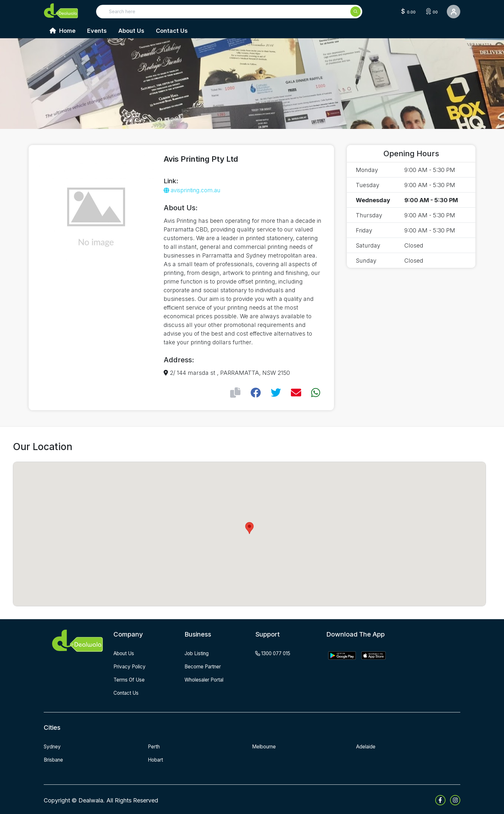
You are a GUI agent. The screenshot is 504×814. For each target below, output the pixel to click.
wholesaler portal (207, 679)
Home (63, 31)
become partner (205, 666)
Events (97, 31)
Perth (155, 746)
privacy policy (131, 666)
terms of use (130, 679)
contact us (127, 692)
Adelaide (366, 746)
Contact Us (172, 31)
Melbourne (265, 746)
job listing (198, 653)
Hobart (157, 758)
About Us (131, 31)
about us (125, 653)
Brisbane (54, 758)
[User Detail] (454, 12)
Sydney (53, 746)
